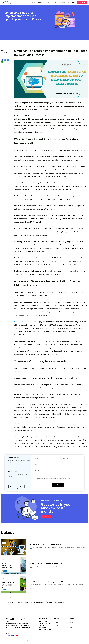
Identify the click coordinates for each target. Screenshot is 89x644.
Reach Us (56, 621)
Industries (40, 2)
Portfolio (54, 2)
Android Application (74, 629)
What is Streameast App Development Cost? (53, 582)
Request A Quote (82, 2)
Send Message (58, 485)
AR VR (71, 627)
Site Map (61, 640)
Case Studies (61, 2)
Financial (12, 602)
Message (37, 470)
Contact (73, 2)
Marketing (19, 602)
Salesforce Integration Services (24, 322)
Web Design (28, 602)
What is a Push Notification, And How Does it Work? (55, 563)
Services (34, 2)
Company (47, 2)
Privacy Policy (67, 479)
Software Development (39, 602)
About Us (56, 622)
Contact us (47, 517)
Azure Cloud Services (74, 626)
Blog (67, 2)
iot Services (72, 622)
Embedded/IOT (59, 602)
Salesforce (50, 602)
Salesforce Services (73, 624)
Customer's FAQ (58, 624)
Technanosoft (44, 640)
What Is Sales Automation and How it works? (53, 544)
